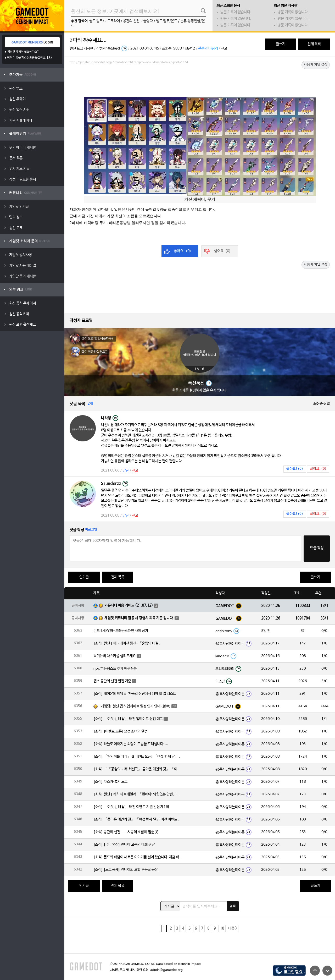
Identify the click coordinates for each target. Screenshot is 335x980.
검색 (233, 906)
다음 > (233, 929)
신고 (224, 49)
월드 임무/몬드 (167, 21)
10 (222, 929)
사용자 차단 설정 (316, 65)
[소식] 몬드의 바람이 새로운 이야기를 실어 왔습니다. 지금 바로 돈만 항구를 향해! (138, 857)
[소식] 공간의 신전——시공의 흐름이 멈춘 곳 (126, 832)
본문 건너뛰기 (208, 49)
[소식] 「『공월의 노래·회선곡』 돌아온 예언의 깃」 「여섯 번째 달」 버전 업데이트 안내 (138, 769)
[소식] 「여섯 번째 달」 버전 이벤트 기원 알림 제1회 (131, 807)
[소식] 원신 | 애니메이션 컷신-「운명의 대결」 (128, 644)
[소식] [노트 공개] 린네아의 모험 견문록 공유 (126, 870)
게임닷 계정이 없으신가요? (23, 52)
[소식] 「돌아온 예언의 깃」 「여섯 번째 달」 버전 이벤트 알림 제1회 (138, 820)
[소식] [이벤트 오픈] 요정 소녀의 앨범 (121, 732)
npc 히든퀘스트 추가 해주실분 (115, 669)
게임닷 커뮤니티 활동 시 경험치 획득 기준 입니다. (139, 618)
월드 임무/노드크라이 (105, 21)
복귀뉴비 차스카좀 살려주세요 (115, 656)
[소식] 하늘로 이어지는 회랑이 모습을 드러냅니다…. (131, 744)
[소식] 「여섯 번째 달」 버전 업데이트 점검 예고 (128, 719)
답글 (126, 471)
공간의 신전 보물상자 (138, 21)
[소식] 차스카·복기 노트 (110, 782)
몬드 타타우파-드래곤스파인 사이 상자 (121, 631)
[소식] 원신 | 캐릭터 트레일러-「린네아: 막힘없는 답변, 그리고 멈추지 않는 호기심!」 (138, 794)
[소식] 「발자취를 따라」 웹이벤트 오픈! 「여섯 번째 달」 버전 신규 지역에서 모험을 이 (138, 757)
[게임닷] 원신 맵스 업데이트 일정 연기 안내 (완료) (135, 706)
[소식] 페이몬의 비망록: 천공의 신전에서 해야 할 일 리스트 (135, 694)
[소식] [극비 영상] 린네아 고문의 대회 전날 (124, 845)
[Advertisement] (200, 80)
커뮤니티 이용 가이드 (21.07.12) (129, 606)
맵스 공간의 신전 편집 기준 (112, 681)
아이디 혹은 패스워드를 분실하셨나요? (30, 58)
